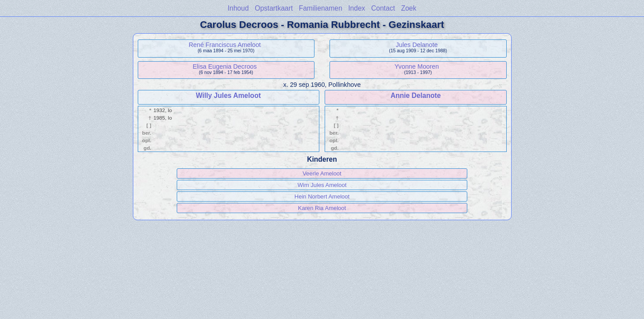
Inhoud (238, 8)
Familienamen (321, 8)
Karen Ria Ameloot (322, 208)
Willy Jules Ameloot (228, 95)
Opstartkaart (274, 8)
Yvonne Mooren (417, 66)
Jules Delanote (417, 45)
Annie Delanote (416, 95)
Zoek (409, 8)
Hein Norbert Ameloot (322, 196)
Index (357, 8)
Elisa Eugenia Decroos (225, 66)
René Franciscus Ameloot (225, 45)
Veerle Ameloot (322, 173)
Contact (383, 8)
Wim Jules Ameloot (322, 185)
